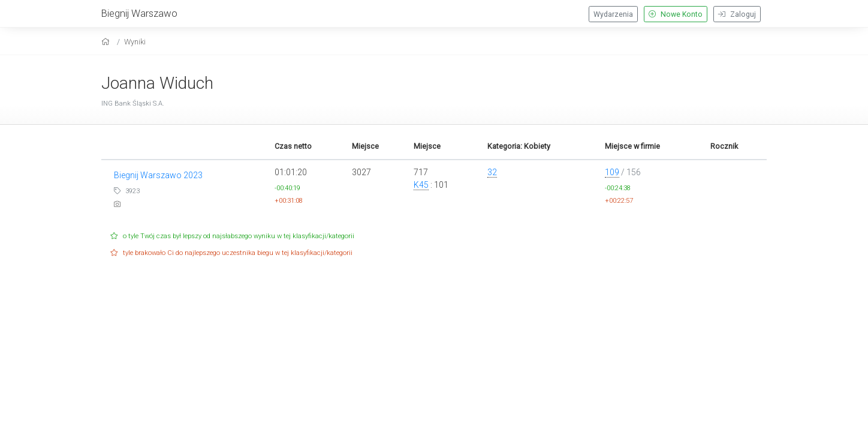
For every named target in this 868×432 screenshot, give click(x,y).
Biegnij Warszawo (139, 13)
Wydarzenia (613, 14)
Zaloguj (737, 14)
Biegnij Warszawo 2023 (158, 175)
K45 (421, 185)
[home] (107, 42)
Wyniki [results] (135, 42)
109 (612, 172)
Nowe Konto (676, 14)
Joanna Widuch (157, 83)
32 (492, 172)
